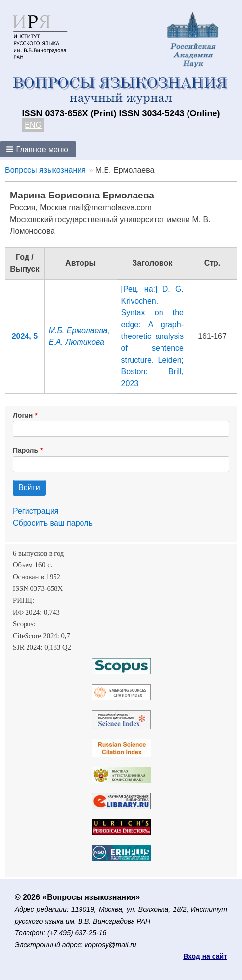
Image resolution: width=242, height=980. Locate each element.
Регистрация (36, 511)
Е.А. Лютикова (76, 342)
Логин (23, 415)
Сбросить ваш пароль (53, 523)
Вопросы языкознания (45, 170)
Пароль (26, 450)
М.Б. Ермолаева (78, 330)
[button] (38, 149)
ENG (33, 125)
